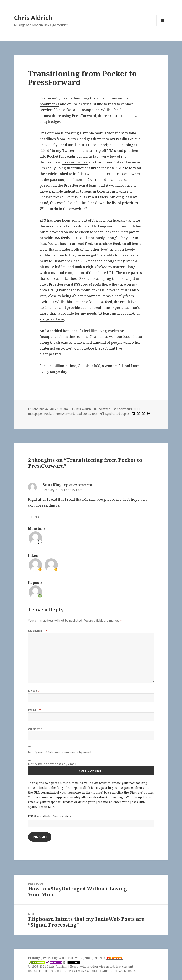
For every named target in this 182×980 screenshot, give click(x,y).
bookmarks (124, 409)
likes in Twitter (75, 162)
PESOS (99, 302)
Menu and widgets (162, 26)
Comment (38, 631)
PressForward (65, 414)
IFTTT (138, 409)
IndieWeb (104, 409)
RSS (95, 414)
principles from (103, 958)
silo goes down (52, 319)
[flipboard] (133, 414)
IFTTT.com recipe (97, 145)
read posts (83, 414)
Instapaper (90, 110)
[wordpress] (148, 414)
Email (35, 710)
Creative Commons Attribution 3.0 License (105, 971)
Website (35, 729)
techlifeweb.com (82, 485)
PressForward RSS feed (69, 284)
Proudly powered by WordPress (52, 958)
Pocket (67, 110)
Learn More (47, 807)
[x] (138, 414)
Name (34, 691)
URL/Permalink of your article (50, 816)
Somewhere (132, 174)
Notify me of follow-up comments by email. (60, 752)
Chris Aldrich (33, 18)
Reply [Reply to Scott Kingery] (35, 517)
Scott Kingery (55, 485)
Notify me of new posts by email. (53, 764)
